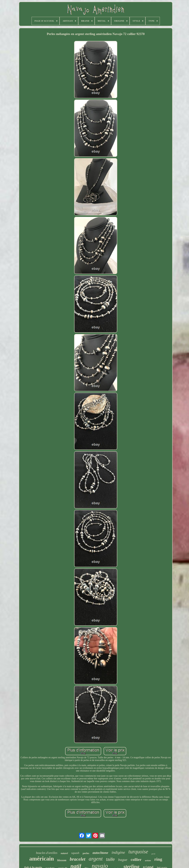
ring (158, 859)
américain (41, 859)
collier (136, 860)
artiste (148, 860)
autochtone (100, 853)
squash (75, 853)
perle (153, 854)
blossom (62, 860)
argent (96, 859)
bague (123, 860)
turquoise (138, 852)
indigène (118, 852)
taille (110, 859)
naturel (64, 853)
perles (86, 853)
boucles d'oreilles (47, 853)
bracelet (78, 859)
